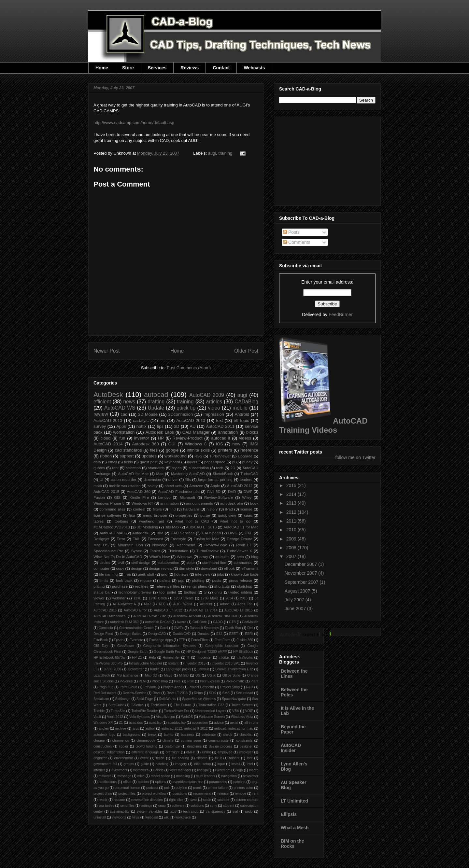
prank (197, 788)
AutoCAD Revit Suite (150, 616)
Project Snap (230, 687)
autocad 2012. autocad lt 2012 (185, 728)
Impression (214, 414)
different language (145, 752)
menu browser (155, 515)
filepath (202, 758)
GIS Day (101, 646)
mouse (146, 580)
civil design (141, 562)
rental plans (197, 586)
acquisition (200, 723)
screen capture (247, 800)
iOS (220, 444)
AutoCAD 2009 (206, 395)
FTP (182, 640)
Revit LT (244, 545)
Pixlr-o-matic (235, 681)
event (144, 758)
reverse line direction (147, 800)
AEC (162, 604)
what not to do (235, 521)
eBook (229, 568)
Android (242, 414)
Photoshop (160, 681)
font (250, 758)
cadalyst (141, 420)
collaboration (168, 562)
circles (105, 562)
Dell (250, 628)
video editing (241, 592)
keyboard (172, 462)
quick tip (186, 408)
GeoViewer (126, 646)
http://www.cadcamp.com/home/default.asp (134, 123)
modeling (183, 776)
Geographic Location (222, 646)
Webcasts (254, 68)
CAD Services (183, 533)
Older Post (246, 351)
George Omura (240, 539)
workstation (124, 432)
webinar (119, 598)
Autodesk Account (187, 616)
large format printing (215, 479)
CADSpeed (211, 533)
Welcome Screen (212, 717)
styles (177, 468)
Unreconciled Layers (211, 711)
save (193, 800)
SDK (213, 693)
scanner (223, 800)
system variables (150, 812)
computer (101, 568)
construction (103, 746)
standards (156, 468)
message (124, 776)
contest (139, 509)
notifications (108, 782)
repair (103, 800)
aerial (234, 723)
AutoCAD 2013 (108, 420)
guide (144, 764)
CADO (218, 622)
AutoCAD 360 (139, 491)
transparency (215, 812)
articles (214, 402)
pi (234, 462)
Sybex (136, 551)
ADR (147, 604)
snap (162, 806)
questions (180, 794)
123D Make (210, 598)
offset (127, 782)
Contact (221, 68)
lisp (132, 515)
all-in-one (251, 723)
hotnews (181, 574)
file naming (109, 574)
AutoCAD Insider (291, 748)
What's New (159, 557)
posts (217, 580)
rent (255, 794)
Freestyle (178, 539)
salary (153, 486)
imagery (181, 764)
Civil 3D (213, 491)
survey (100, 426)
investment (119, 770)
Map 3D (151, 675)
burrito (169, 735)
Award (182, 622)
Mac (160, 474)
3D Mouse (148, 414)
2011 (292, 521)
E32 (219, 634)
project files (127, 794)
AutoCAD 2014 (108, 444)
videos (245, 438)
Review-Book (216, 545)
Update (156, 408)
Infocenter (204, 658)
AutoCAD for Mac (133, 474)
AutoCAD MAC (112, 533)
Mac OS (101, 545)
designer (246, 746)
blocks (252, 432)
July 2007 (295, 600)
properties (184, 515)
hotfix (142, 426)
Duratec (203, 634)
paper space (215, 462)
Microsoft (187, 497)
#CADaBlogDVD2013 (112, 527)
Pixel (178, 681)
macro (254, 770)
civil (121, 562)
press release (241, 580)
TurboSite (118, 711)
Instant (173, 663)
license (246, 509)
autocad (156, 394)
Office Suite (231, 675)
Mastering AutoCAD (188, 474)
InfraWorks (245, 658)
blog (255, 557)
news (129, 402)
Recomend (186, 545)
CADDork (200, 622)
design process (220, 746)
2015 (244, 598)
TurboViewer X (239, 551)
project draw (103, 794)
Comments (297, 242)
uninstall (100, 817)
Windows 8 (196, 444)
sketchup (245, 586)
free (128, 574)
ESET (234, 634)
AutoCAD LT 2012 (168, 610)
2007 (292, 556)
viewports (119, 817)
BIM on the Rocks (292, 844)
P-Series (126, 681)
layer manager (180, 770)
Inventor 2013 (195, 663)
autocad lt (221, 438)
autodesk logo (104, 735)
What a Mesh (295, 828)
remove (241, 794)
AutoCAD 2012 (240, 486)
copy (120, 568)
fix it (218, 758)
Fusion (99, 497)
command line (214, 562)
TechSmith (159, 705)
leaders (246, 479)
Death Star (233, 628)
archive (121, 728)
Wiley (247, 497)
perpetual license (128, 788)
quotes (99, 468)
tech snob (191, 812)
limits (104, 580)
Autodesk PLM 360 (124, 622)
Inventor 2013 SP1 (226, 663)
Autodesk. (141, 533)
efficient (102, 402)
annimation (170, 503)
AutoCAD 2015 (106, 491)
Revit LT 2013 (177, 693)
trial (235, 812)
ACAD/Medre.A (124, 604)
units (218, 592)
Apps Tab (245, 604)
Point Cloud (128, 687)
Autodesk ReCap (158, 622)
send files (127, 806)
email (112, 462)
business (188, 735)
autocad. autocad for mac (234, 728)
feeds (160, 758)
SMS (226, 693)
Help (152, 658)
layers (192, 462)
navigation (229, 776)
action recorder (124, 479)
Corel (164, 628)
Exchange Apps (161, 640)
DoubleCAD (182, 634)
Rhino (198, 693)
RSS (198, 456)
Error (121, 539)
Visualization (165, 717)
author (150, 728)
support (127, 456)
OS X (211, 675)
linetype (203, 770)
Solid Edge (145, 699)
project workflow (154, 794)
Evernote (136, 640)
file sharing (181, 758)
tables (99, 521)
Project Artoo (173, 687)
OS (198, 675)
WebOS (187, 717)
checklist (246, 735)
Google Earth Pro (167, 652)
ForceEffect (200, 640)
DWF (248, 491)
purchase (120, 586)
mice (141, 776)
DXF (248, 533)
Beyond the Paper (293, 729)
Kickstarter (136, 669)
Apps (121, 426)
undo (249, 812)
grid (164, 574)
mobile (240, 408)
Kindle (155, 669)
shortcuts (222, 586)
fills (188, 479)
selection (133, 468)
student (229, 806)
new (236, 444)
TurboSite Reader (145, 711)
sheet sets (174, 486)
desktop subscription (109, 752)
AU (192, 426)
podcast (152, 788)
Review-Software (219, 497)
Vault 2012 (115, 717)
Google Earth (137, 652)
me (163, 420)
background (132, 735)
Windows (185, 557)
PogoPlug (106, 687)
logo (240, 770)
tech (220, 468)
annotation (228, 432)
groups (129, 764)
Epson (119, 640)
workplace (183, 817)
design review (160, 568)
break (152, 735)
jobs (220, 574)
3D (177, 426)
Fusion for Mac (206, 539)
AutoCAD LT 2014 (203, 610)
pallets (165, 580)
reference (249, 450)
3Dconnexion (180, 414)
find (172, 509)
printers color (243, 788)
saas (248, 515)
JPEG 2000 (112, 669)
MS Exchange (127, 675)
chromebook (146, 741)
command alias (113, 509)
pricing (99, 586)
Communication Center (136, 628)
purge (205, 515)
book (254, 503)
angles (104, 728)
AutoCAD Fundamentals (179, 491)
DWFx (179, 628)
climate (168, 741)
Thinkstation (178, 551)
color (191, 562)
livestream (223, 770)
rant (115, 468)
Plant (254, 681)
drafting (156, 402)
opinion (143, 782)
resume (119, 800)
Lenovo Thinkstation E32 (234, 669)
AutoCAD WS (120, 408)
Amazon (196, 486)
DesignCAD (157, 634)
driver (173, 479)
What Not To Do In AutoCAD (118, 557)
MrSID (184, 675)
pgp (181, 580)
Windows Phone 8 (109, 503)
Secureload (244, 693)
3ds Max (172, 527)
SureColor (116, 705)
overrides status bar (188, 782)
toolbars (121, 521)
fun (122, 438)
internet (99, 770)
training (226, 153)
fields (128, 462)
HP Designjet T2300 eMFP (206, 652)
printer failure (218, 788)
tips (160, 426)
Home (102, 68)
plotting (198, 580)
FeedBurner (341, 315)
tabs (173, 812)
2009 (292, 539)
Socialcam (101, 699)
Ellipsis (289, 814)
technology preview (135, 592)
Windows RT (142, 503)
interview (203, 574)
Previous (150, 687)
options (161, 782)
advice (219, 723)
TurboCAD (249, 474)
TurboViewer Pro (177, 711)
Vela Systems (140, 717)
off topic (242, 420)
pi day (248, 462)
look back (124, 580)
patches (239, 782)
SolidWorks (167, 699)
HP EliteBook (243, 652)
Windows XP (103, 723)
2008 (292, 548)
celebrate (209, 735)
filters (157, 509)
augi (212, 153)
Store (128, 68)
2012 (292, 512)
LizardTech (102, 675)
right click (176, 800)
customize (172, 746)
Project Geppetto (201, 687)
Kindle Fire (139, 497)
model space (160, 776)
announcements (199, 503)
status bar (102, 592)
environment (124, 758)
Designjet (101, 539)
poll (167, 788)
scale (207, 800)
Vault (97, 717)
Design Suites (130, 634)
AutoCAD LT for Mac (241, 527)
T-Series (137, 705)
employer (246, 752)
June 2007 (296, 609)
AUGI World (183, 604)
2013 (292, 503)
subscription (199, 468)
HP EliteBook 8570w (109, 658)
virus (136, 817)
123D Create (184, 598)
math (98, 486)
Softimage (123, 699)
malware (105, 776)
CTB (232, 622)
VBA (236, 711)
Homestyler (171, 658)
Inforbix (224, 658)
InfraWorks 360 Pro (108, 663)
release (223, 794)
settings (147, 806)
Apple (215, 486)
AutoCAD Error (135, 610)
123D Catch (158, 598)
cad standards (128, 450)
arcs (136, 728)
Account (206, 604)
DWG (233, 533)
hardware (191, 509)
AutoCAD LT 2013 (201, 527)
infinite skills (198, 450)
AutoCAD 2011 (220, 426)
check (227, 735)
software (178, 806)
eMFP (191, 752)
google (172, 450)
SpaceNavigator (234, 699)
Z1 (121, 723)
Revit (156, 693)
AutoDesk (108, 394)
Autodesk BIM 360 (223, 616)
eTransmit (250, 568)
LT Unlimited (294, 801)
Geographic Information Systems (170, 646)
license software (107, 515)
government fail (105, 764)
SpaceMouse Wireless (199, 699)
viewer (99, 598)
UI (101, 479)
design (136, 568)
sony (213, 806)
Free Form (223, 640)
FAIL (136, 539)
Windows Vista (242, 717)
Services (157, 68)
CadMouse (250, 622)
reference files (168, 586)
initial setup (202, 764)
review (101, 414)
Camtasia (106, 628)
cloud (105, 438)
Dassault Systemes (204, 628)
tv (205, 592)
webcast (151, 817)
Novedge (160, 545)
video (214, 408)
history (212, 509)
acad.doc (136, 723)
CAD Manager (196, 432)
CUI (172, 444)
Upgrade (245, 456)
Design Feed (103, 634)
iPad (229, 509)
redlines (142, 586)
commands (243, 562)
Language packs (178, 669)
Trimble (99, 711)
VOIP (249, 711)
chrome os (121, 741)
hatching (162, 764)
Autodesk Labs (159, 432)
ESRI (249, 634)
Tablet (155, 551)
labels (159, 770)
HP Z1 (137, 658)
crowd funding (146, 746)
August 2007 (298, 591)
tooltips (190, 592)
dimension (152, 479)
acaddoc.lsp (177, 723)
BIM (160, 533)
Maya (168, 675)
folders (234, 758)
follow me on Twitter (355, 457)
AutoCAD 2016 (105, 610)
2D (233, 468)
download (209, 568)
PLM (142, 681)
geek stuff (146, 574)
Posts (291, 232)
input (221, 764)
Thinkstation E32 (211, 705)
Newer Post (107, 351)
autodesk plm (232, 503)
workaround (176, 456)
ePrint (206, 752)
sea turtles (107, 806)
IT (188, 658)
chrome (99, 741)
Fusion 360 (245, 640)
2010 (292, 530)
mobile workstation (125, 486)
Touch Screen (242, 705)
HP (161, 438)
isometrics (141, 770)
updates (149, 456)
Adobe (225, 604)
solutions (197, 806)
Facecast (156, 539)
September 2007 (302, 582)
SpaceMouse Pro (108, 551)
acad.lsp (155, 723)
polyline (181, 788)
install (236, 764)
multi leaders (206, 776)
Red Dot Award (105, 693)
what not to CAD (192, 521)
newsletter (251, 776)
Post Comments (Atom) (189, 368)
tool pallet (168, 592)
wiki (167, 817)
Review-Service (135, 693)
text (219, 420)
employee (225, 752)
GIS (117, 497)
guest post (149, 462)
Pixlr (191, 681)
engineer (100, 758)
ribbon (106, 456)
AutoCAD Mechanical (110, 616)
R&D (249, 687)
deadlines (194, 746)
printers (225, 450)
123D (138, 598)
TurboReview (207, 551)
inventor (142, 438)
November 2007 (302, 573)
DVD (232, 491)
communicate (219, 741)
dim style (187, 568)
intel (250, 764)
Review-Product (188, 438)
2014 (229, 598)
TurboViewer (220, 456)
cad (124, 414)
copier (123, 746)
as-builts (222, 557)
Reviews (190, 68)
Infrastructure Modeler (146, 663)
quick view (227, 515)
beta (240, 557)
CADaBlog (246, 402)
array (204, 557)
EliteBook (101, 640)
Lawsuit (203, 669)
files (154, 450)
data (97, 462)
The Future (183, 705)
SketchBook (222, 474)
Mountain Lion (130, 545)
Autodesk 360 (145, 444)
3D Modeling (148, 527)
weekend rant (152, 521)
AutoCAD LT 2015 (239, 610)
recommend (202, 794)
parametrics (218, 782)
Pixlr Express (210, 681)
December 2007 (302, 564)
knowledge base (245, 574)
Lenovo (164, 497)
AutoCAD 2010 (191, 420)
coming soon (191, 741)
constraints (244, 741)
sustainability (120, 812)
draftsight (172, 752)
